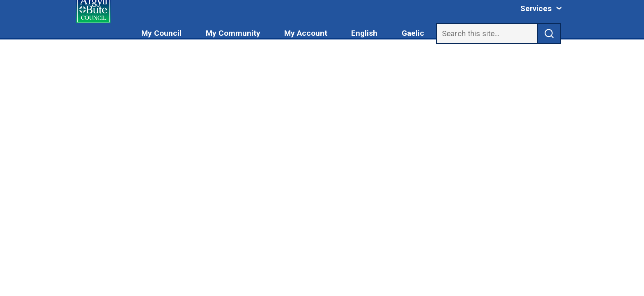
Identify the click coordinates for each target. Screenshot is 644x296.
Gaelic (413, 33)
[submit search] (549, 34)
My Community (233, 33)
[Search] (487, 34)
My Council (161, 33)
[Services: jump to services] (541, 8)
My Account (306, 33)
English (364, 33)
